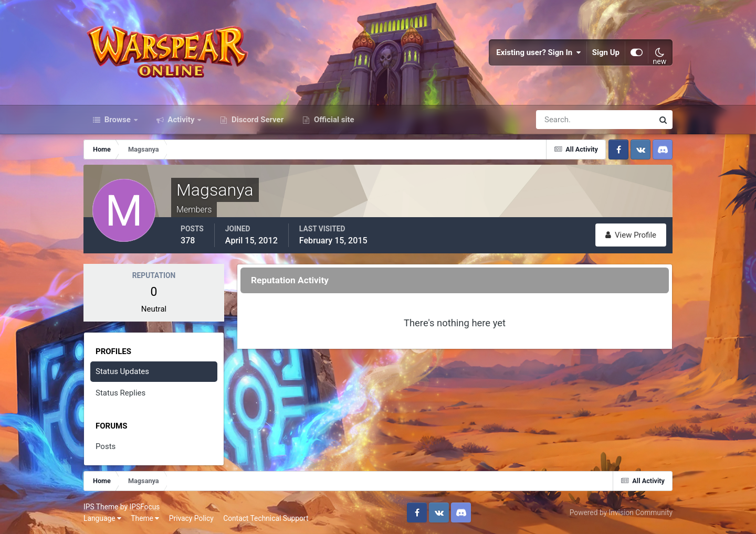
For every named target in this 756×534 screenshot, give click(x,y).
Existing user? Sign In (539, 52)
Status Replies (120, 393)
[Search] (559, 120)
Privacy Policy (191, 518)
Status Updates (122, 371)
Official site (333, 120)
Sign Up (606, 52)
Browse (118, 120)
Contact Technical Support (266, 518)
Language (102, 518)
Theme (145, 518)
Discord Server (256, 120)
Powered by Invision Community (621, 512)
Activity (181, 120)
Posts (106, 446)
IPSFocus (144, 507)
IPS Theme (101, 507)
